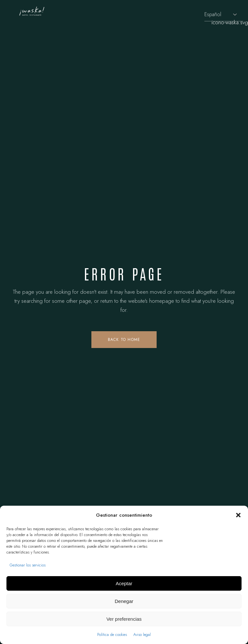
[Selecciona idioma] (224, 15)
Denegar (124, 601)
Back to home (124, 340)
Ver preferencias (124, 619)
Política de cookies (112, 635)
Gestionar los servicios (28, 565)
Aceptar (124, 583)
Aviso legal (142, 635)
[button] (238, 515)
